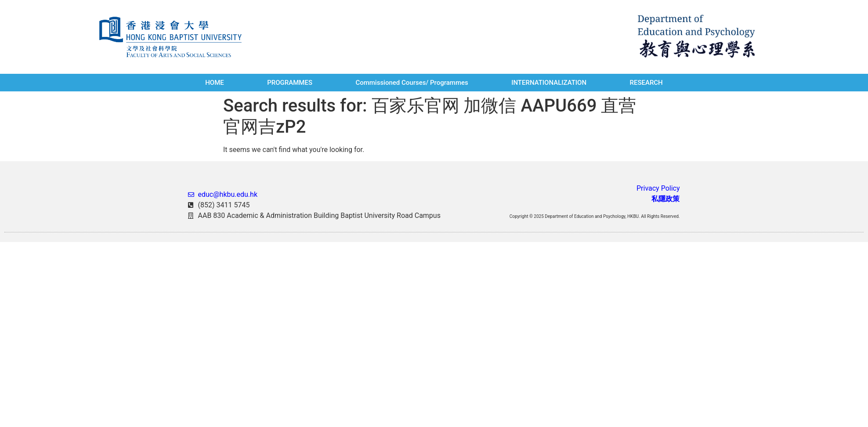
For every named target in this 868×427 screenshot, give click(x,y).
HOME (215, 83)
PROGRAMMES (290, 83)
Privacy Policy (658, 188)
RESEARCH (646, 83)
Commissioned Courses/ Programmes (412, 83)
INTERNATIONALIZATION (549, 83)
